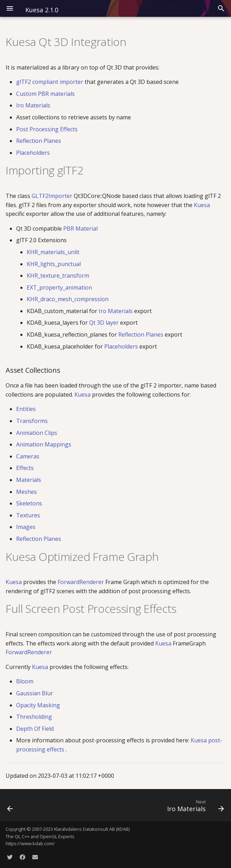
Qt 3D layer (105, 323)
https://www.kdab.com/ (30, 843)
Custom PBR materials (45, 94)
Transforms (32, 421)
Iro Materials (33, 105)
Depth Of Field (35, 729)
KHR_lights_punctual (54, 264)
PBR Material (80, 228)
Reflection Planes (39, 141)
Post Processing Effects (47, 129)
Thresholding (34, 717)
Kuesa (202, 205)
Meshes (27, 492)
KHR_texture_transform (58, 276)
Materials (29, 480)
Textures (28, 515)
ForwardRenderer (81, 582)
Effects (25, 468)
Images (26, 527)
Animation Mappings (44, 444)
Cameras (28, 456)
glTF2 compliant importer (50, 82)
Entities (26, 409)
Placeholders (33, 153)
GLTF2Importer (53, 196)
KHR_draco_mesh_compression (68, 299)
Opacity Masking (38, 705)
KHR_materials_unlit (53, 252)
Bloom (25, 681)
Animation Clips (37, 433)
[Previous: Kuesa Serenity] (11, 805)
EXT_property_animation (59, 287)
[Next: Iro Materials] (194, 805)
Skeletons (29, 503)
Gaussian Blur (35, 693)
